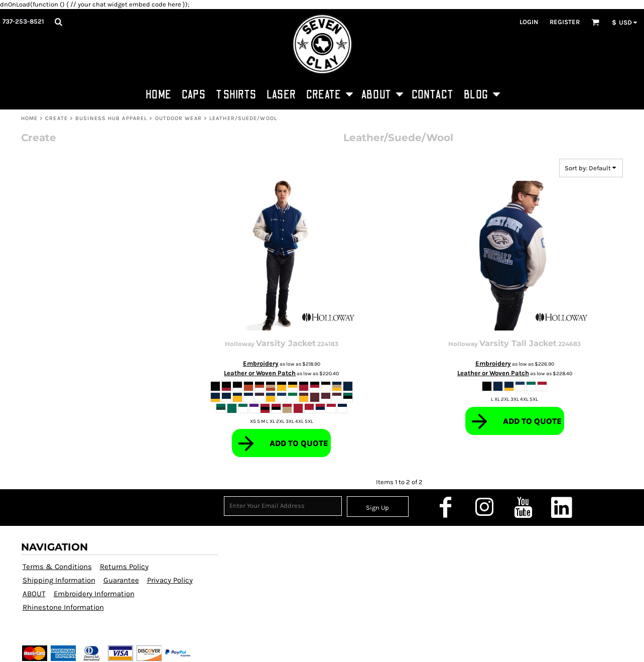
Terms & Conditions (57, 567)
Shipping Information (59, 580)
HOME (29, 118)
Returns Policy (124, 567)
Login (529, 22)
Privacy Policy (170, 580)
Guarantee (121, 580)
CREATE (56, 118)
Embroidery (261, 363)
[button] (58, 22)
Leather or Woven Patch (260, 373)
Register (565, 22)
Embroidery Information (94, 594)
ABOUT (34, 594)
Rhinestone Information (63, 607)
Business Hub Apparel (111, 118)
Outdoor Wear (178, 118)
